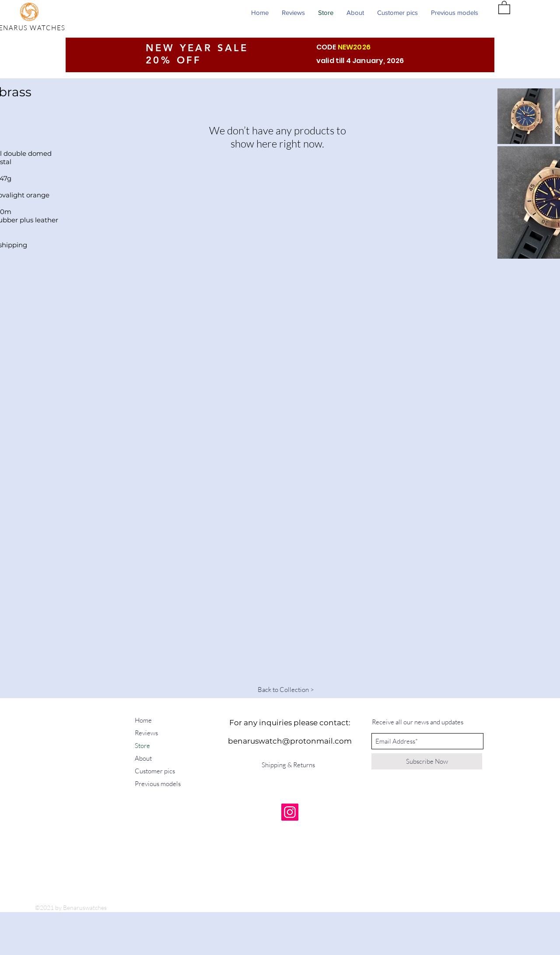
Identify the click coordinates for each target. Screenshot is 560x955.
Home (143, 720)
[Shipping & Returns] (290, 765)
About (143, 758)
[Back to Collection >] (286, 689)
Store (142, 746)
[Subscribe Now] (427, 761)
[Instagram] (290, 812)
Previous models (158, 784)
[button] (504, 7)
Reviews (146, 733)
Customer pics (155, 771)
